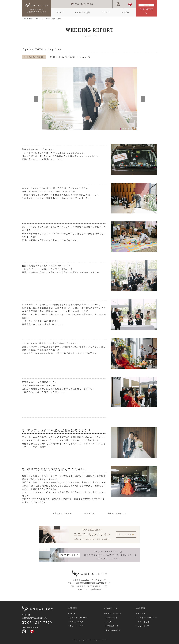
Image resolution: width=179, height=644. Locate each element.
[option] (89, 99)
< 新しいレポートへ (62, 514)
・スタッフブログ (75, 622)
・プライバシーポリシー (146, 618)
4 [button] (129, 129)
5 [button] (131, 129)
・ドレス (107, 622)
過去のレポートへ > (117, 514)
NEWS (60, 12)
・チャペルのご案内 (112, 613)
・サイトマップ (143, 626)
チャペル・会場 (82, 12)
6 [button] (134, 129)
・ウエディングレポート (78, 618)
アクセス (106, 12)
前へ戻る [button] (36, 99)
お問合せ (126, 12)
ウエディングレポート (36, 19)
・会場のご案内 (110, 618)
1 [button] (120, 129)
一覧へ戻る (90, 514)
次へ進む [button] (143, 99)
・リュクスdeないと (112, 630)
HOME (24, 19)
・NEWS (72, 613)
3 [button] (126, 129)
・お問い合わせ (143, 622)
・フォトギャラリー (76, 626)
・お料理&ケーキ (111, 626)
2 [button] (123, 129)
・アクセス (141, 613)
